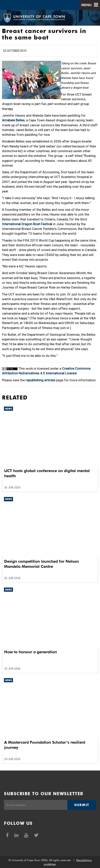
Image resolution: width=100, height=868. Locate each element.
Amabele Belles (13, 120)
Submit (82, 805)
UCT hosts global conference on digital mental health (47, 473)
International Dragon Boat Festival (27, 224)
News (8, 409)
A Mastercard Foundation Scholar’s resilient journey (45, 745)
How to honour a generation (31, 652)
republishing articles (40, 380)
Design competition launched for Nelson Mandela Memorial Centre (41, 564)
